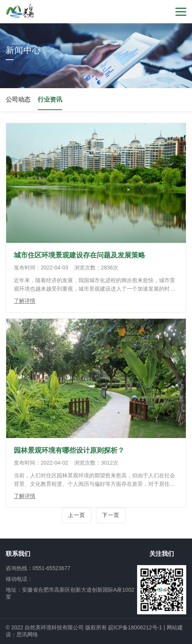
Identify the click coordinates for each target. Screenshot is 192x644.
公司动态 (18, 100)
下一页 (111, 515)
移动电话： (19, 579)
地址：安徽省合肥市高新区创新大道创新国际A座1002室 (70, 593)
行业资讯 (50, 100)
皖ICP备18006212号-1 (135, 627)
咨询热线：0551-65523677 (38, 568)
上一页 (77, 515)
